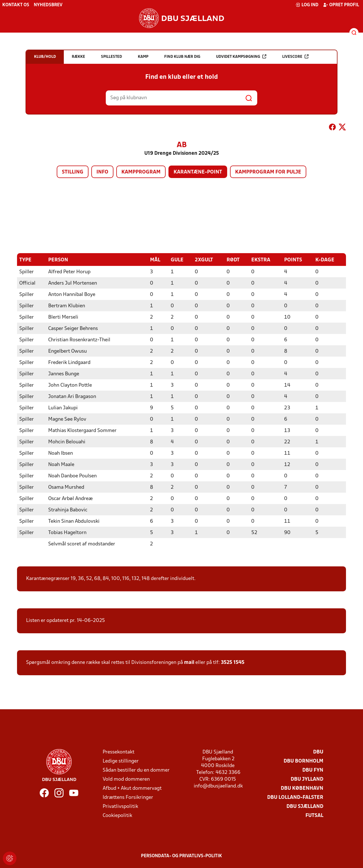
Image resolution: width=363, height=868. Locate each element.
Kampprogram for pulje (268, 172)
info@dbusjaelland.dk (218, 786)
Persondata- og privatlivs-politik (181, 856)
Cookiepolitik (117, 815)
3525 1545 (233, 662)
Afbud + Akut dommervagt (132, 788)
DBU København (302, 788)
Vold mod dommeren (126, 779)
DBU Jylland (307, 779)
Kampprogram (141, 172)
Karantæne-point (198, 172)
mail (189, 662)
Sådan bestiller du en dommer (136, 770)
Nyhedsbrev (48, 5)
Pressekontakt (119, 752)
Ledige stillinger (121, 761)
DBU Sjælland (305, 806)
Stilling (73, 172)
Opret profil (341, 5)
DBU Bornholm (303, 761)
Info (102, 172)
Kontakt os (16, 5)
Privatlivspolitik (120, 806)
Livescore (295, 57)
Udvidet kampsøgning (241, 57)
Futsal (314, 815)
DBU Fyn (313, 770)
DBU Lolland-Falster (295, 797)
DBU (318, 752)
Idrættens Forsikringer (128, 797)
